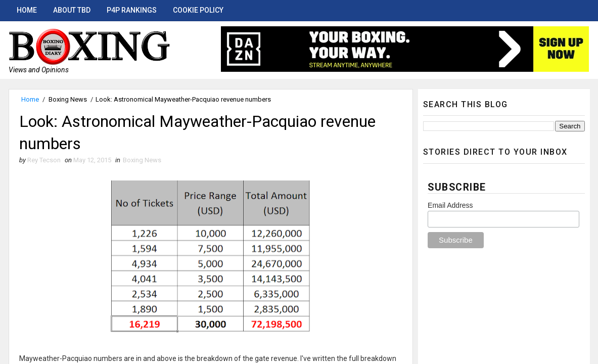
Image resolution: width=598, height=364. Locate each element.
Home (27, 10)
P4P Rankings (132, 10)
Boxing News (68, 99)
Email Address (450, 205)
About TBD (72, 10)
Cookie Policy (198, 10)
